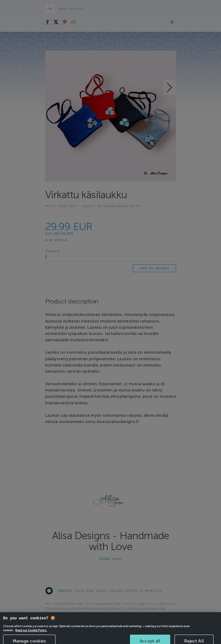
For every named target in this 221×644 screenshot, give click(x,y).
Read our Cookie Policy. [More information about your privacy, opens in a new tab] (31, 633)
